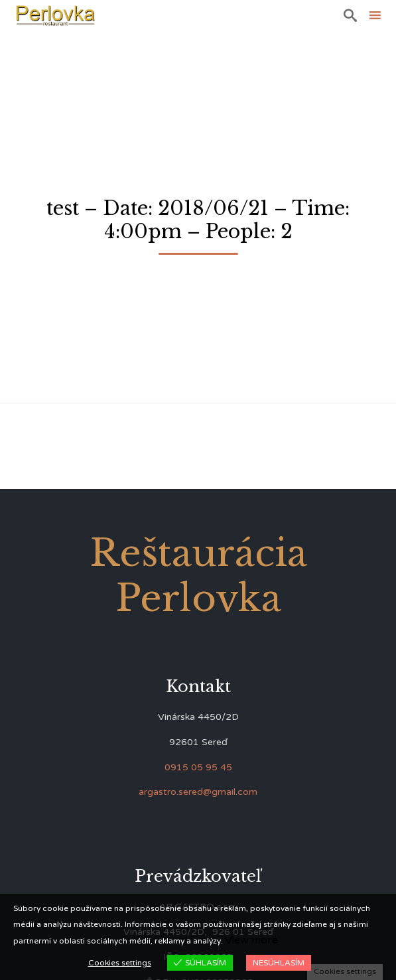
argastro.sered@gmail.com (198, 792)
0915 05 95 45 (198, 767)
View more (251, 940)
